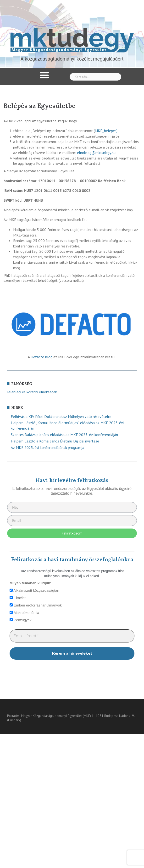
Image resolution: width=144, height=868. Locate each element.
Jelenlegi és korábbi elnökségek (32, 392)
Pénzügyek (20, 620)
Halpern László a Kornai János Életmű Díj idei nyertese (55, 441)
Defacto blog (42, 357)
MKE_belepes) (106, 131)
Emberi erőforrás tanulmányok (36, 605)
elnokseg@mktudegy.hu (96, 153)
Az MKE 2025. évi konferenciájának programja (47, 447)
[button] (44, 75)
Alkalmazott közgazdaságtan (34, 590)
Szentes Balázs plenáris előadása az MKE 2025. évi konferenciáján (64, 435)
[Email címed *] (72, 636)
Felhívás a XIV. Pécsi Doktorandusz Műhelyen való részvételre (61, 416)
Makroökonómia (24, 613)
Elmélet (18, 598)
